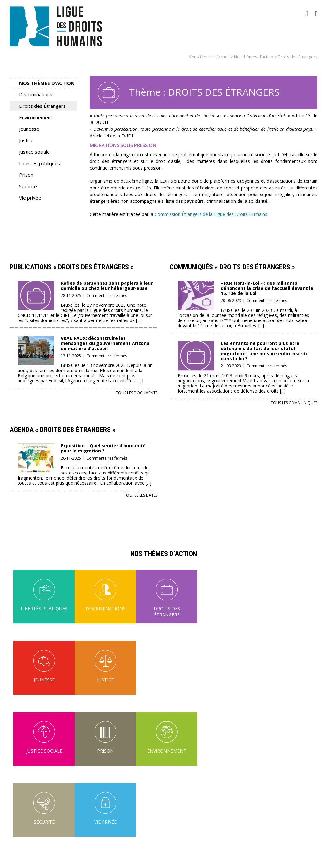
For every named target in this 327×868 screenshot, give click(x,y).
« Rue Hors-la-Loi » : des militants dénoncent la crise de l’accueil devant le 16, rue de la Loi (267, 288)
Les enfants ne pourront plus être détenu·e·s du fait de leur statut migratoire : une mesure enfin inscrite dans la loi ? (265, 351)
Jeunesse (29, 129)
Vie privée (30, 198)
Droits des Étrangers (42, 106)
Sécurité (28, 186)
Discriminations (36, 94)
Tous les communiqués (294, 403)
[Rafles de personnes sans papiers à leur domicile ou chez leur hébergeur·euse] (36, 285)
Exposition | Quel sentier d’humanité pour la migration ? (103, 448)
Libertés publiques (40, 163)
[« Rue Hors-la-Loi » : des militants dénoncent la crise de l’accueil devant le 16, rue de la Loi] (196, 285)
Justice (26, 140)
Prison (26, 175)
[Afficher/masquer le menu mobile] (316, 14)
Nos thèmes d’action (254, 57)
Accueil (223, 57)
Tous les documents (137, 393)
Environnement (36, 117)
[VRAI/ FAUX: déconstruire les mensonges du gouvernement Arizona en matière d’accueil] (36, 340)
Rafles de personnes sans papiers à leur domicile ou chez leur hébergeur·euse (107, 286)
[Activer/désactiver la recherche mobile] (307, 14)
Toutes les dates (141, 495)
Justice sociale (34, 152)
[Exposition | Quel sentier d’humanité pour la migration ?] (36, 448)
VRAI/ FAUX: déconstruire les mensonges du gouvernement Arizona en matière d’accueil (105, 343)
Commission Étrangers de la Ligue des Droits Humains (210, 214)
